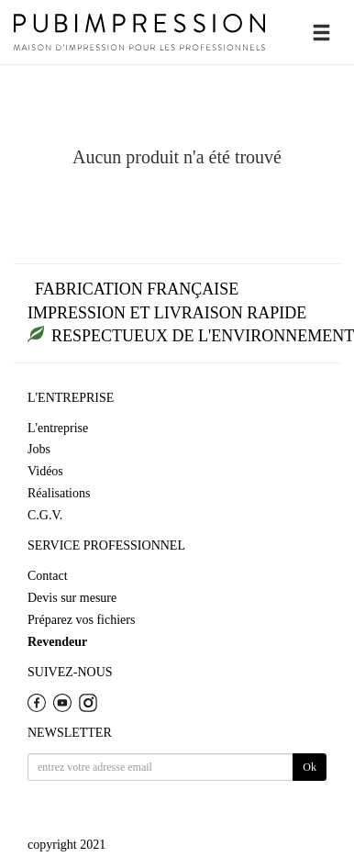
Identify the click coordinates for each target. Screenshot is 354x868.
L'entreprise (58, 428)
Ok (310, 767)
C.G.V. (45, 515)
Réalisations (59, 493)
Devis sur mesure (72, 598)
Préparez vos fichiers (81, 620)
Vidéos (45, 471)
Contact (48, 576)
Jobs (39, 449)
